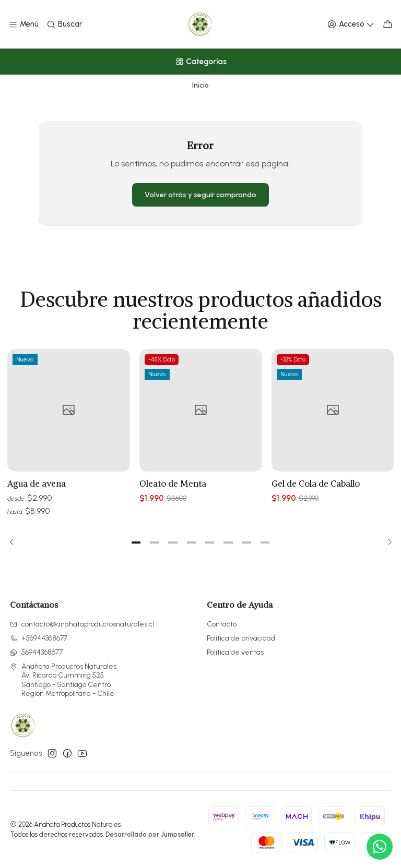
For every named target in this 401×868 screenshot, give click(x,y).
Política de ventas (235, 652)
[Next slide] (386, 542)
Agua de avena (37, 490)
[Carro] (388, 25)
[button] (136, 542)
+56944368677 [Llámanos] (39, 638)
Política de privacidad (241, 638)
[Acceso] (351, 25)
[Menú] (23, 25)
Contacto (222, 624)
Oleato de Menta (173, 497)
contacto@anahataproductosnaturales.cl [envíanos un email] (82, 624)
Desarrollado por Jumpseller (150, 834)
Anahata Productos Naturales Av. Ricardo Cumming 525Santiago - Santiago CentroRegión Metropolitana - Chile (63, 680)
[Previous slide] (15, 542)
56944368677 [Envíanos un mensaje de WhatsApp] (36, 652)
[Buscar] (64, 25)
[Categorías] (200, 62)
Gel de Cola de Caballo (316, 506)
